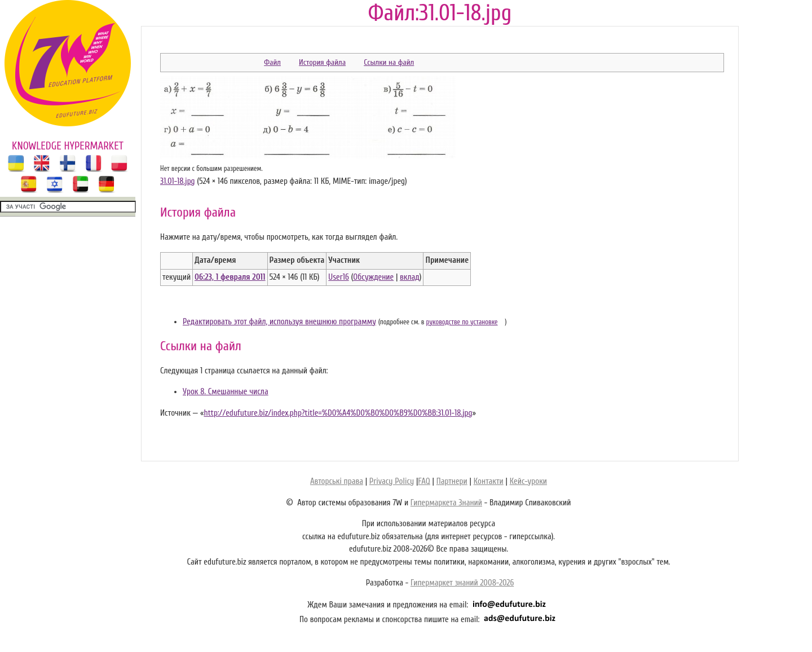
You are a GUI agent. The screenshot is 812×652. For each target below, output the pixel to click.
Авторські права (337, 481)
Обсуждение (373, 277)
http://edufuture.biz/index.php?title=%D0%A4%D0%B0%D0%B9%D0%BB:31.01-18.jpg (338, 413)
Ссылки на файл (389, 62)
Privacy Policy (392, 481)
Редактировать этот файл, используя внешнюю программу (279, 322)
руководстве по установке (462, 322)
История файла (322, 62)
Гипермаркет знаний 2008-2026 (462, 583)
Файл (272, 62)
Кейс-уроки (528, 481)
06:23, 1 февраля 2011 (230, 277)
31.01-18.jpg (178, 181)
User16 (338, 277)
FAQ (424, 481)
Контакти (489, 481)
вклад (410, 277)
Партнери (452, 481)
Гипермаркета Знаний (446, 503)
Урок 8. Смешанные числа (226, 392)
